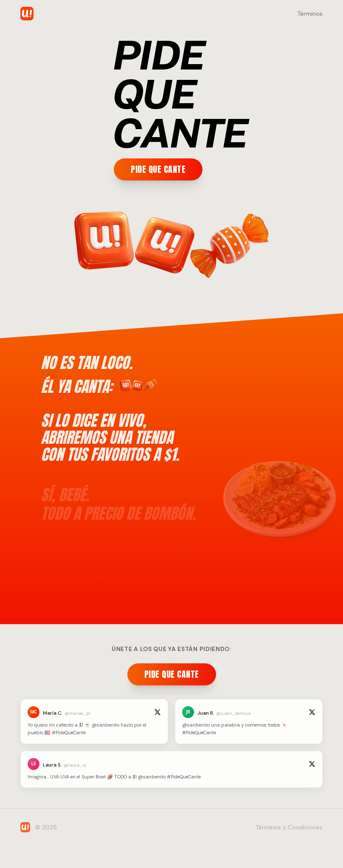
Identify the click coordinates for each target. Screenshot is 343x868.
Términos (310, 14)
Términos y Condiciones (289, 827)
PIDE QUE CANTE (158, 169)
